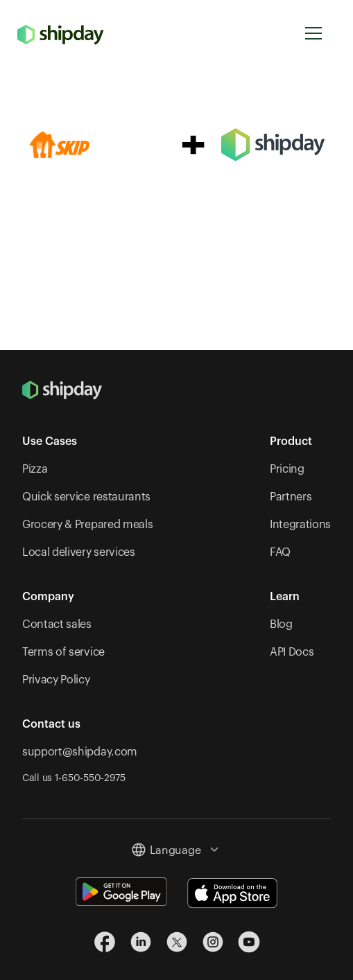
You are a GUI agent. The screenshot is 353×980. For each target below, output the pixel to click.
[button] (313, 34)
